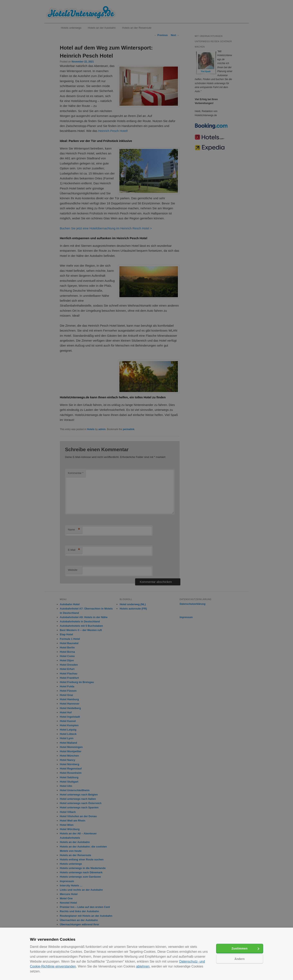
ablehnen (143, 966)
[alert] (146, 490)
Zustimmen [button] (239, 948)
